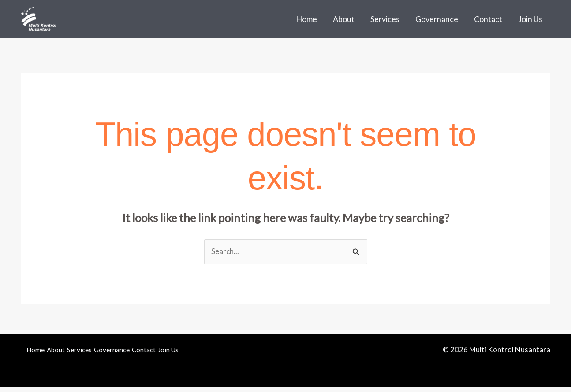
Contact (488, 19)
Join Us (530, 19)
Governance (437, 19)
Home (306, 19)
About (344, 19)
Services (385, 19)
